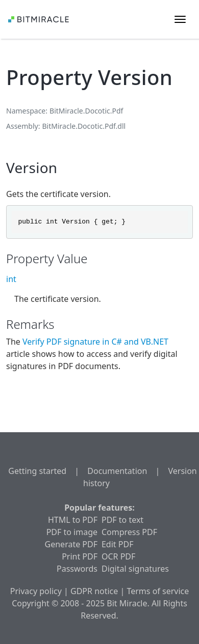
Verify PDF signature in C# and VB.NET (95, 342)
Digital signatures (135, 569)
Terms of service (158, 591)
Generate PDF (71, 544)
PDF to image (72, 532)
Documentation (117, 471)
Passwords (77, 569)
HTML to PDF (73, 520)
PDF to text (122, 520)
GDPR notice (94, 591)
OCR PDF (118, 556)
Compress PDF (129, 532)
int (11, 279)
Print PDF (80, 556)
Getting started (37, 471)
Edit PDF (117, 544)
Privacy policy (36, 591)
